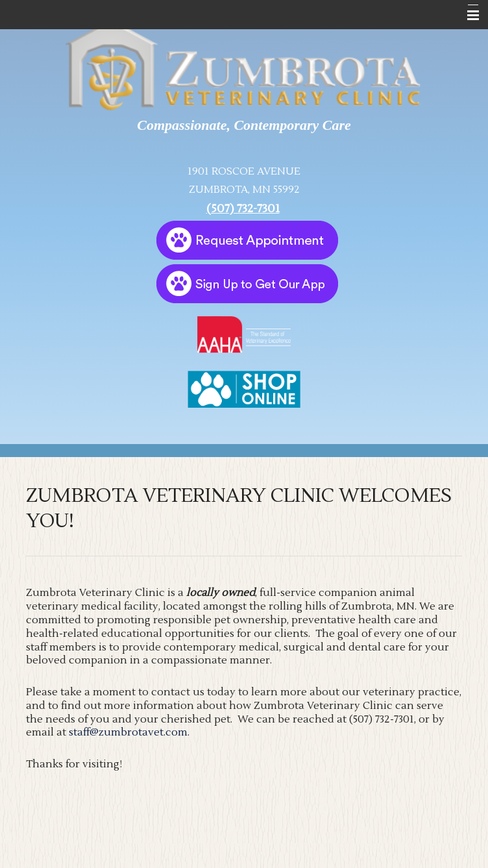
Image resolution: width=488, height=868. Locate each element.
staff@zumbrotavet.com (128, 732)
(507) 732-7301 (243, 209)
